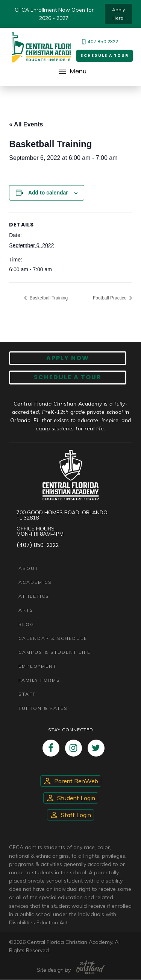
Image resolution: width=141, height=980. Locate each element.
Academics (35, 582)
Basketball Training (48, 298)
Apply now (68, 358)
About (28, 568)
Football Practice (110, 298)
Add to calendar (48, 193)
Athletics (34, 596)
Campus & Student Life (55, 652)
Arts (26, 610)
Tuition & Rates (43, 708)
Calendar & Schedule (53, 638)
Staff (27, 694)
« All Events (26, 124)
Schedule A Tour (68, 378)
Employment (37, 666)
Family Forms (39, 680)
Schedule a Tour (105, 55)
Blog (26, 624)
